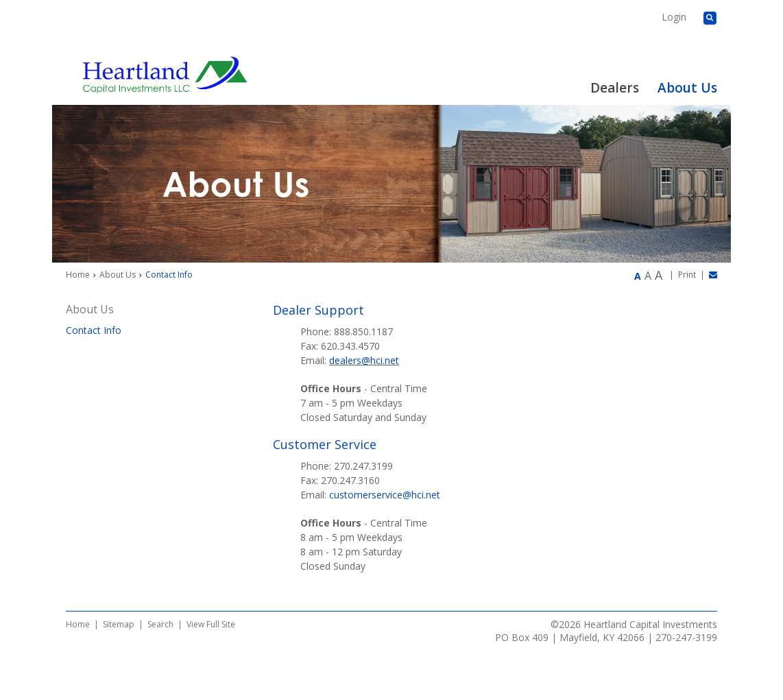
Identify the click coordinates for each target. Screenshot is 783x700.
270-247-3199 (686, 637)
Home (78, 275)
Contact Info (94, 330)
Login (674, 17)
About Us (687, 88)
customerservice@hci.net (385, 495)
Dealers (615, 88)
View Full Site (211, 624)
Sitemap (119, 624)
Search (160, 624)
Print (687, 275)
